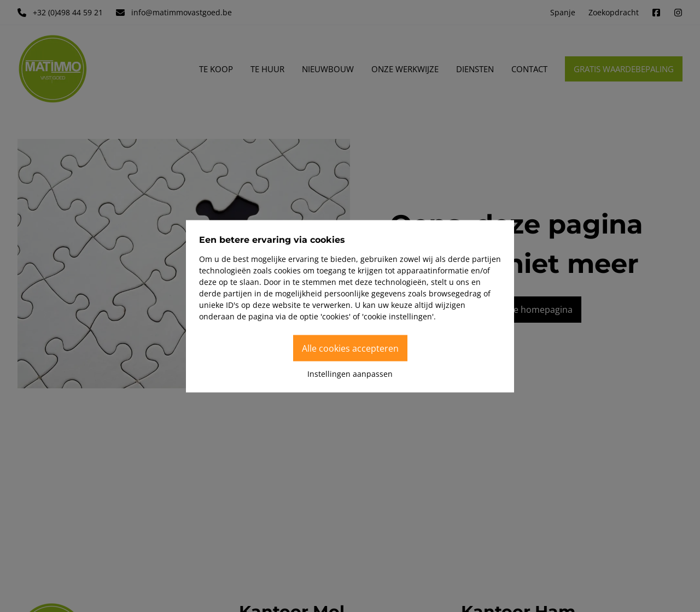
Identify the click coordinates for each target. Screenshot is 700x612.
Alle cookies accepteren (350, 348)
